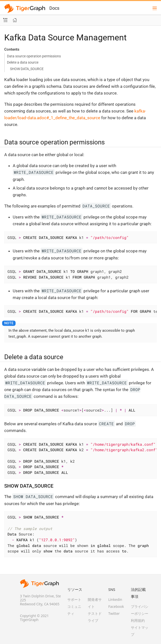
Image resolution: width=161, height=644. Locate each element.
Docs (54, 8)
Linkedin (115, 599)
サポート (74, 599)
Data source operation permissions (34, 56)
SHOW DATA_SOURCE (27, 69)
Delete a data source (23, 62)
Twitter (114, 613)
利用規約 (138, 620)
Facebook (116, 606)
